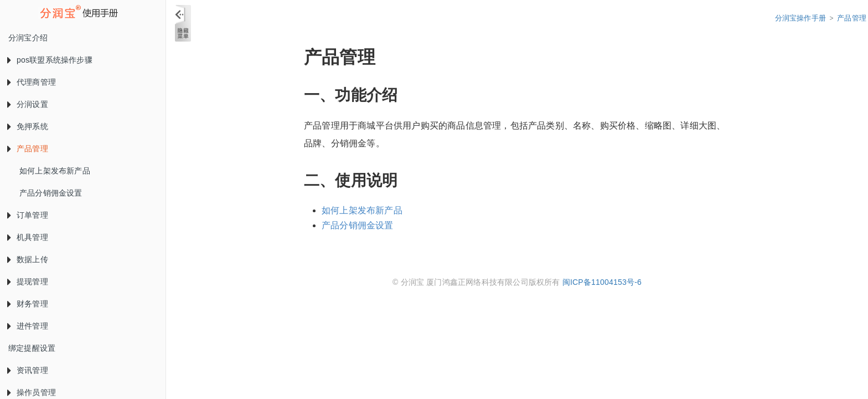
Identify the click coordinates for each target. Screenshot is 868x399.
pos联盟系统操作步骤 (48, 59)
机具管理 (25, 236)
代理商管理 (29, 81)
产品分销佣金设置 (51, 193)
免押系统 (25, 125)
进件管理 (25, 325)
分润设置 (25, 103)
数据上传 (25, 258)
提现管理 (25, 280)
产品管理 (25, 147)
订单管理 (25, 214)
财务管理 (25, 303)
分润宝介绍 (28, 38)
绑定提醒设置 (32, 348)
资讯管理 (25, 369)
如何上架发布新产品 (55, 171)
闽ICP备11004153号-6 (602, 282)
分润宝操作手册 (800, 18)
